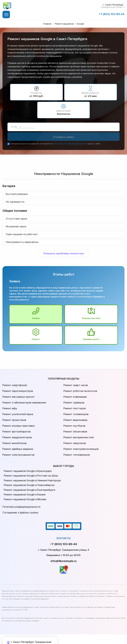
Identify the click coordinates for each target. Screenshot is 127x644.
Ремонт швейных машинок (17, 436)
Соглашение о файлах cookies (20, 496)
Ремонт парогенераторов (17, 390)
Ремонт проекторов (14, 413)
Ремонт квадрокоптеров (17, 427)
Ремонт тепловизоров (76, 441)
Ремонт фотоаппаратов (16, 422)
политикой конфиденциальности (71, 144)
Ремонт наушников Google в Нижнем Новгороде (32, 466)
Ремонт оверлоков (74, 432)
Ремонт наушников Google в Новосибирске (29, 471)
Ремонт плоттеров (74, 404)
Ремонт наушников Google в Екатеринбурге (29, 475)
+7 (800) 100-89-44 (112, 14)
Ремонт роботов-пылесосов (80, 390)
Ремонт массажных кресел (18, 394)
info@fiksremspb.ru (64, 544)
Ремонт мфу (9, 404)
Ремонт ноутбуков (74, 418)
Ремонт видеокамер (75, 413)
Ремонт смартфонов (14, 385)
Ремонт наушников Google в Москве (25, 485)
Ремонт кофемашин (75, 394)
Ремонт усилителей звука (17, 408)
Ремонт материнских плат (78, 427)
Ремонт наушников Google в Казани (24, 480)
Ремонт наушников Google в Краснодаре (27, 456)
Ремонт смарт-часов (75, 385)
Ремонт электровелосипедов (80, 436)
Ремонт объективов (75, 422)
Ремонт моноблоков (14, 432)
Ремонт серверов (74, 399)
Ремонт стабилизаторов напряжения (24, 399)
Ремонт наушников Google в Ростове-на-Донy (30, 461)
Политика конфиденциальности (21, 492)
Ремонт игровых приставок (18, 418)
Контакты (64, 521)
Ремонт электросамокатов (18, 441)
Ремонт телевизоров (76, 408)
